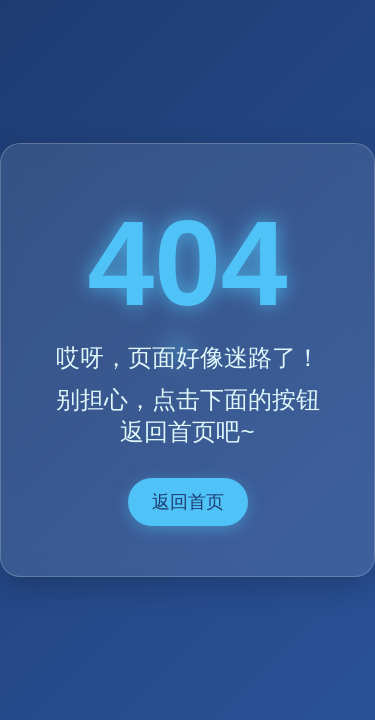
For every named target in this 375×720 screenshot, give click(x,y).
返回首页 (188, 502)
